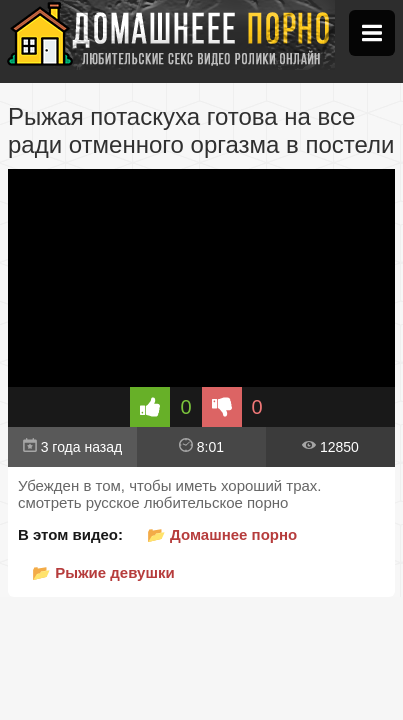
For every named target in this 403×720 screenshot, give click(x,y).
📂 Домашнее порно (222, 534)
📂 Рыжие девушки (103, 572)
